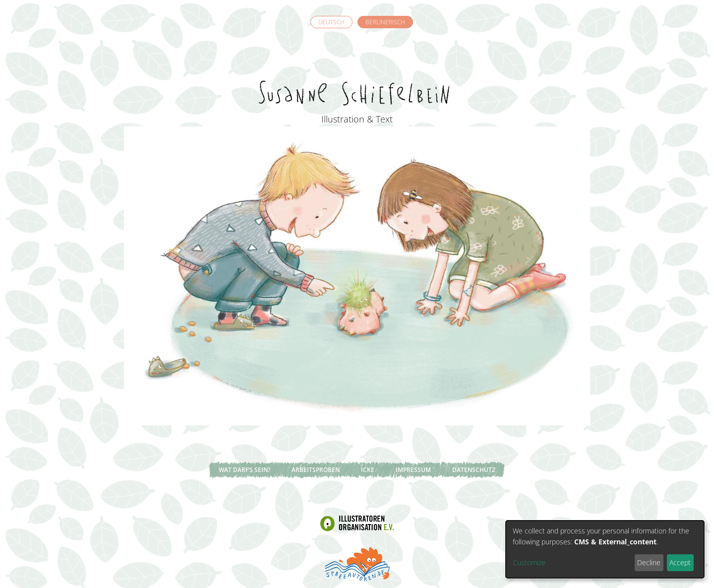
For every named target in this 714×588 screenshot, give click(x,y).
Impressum (413, 470)
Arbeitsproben (316, 470)
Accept (680, 562)
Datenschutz (474, 470)
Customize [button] (529, 562)
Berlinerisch (385, 22)
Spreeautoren (357, 563)
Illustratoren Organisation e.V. (357, 524)
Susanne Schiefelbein (357, 75)
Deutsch (331, 22)
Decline (649, 562)
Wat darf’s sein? (244, 470)
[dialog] (605, 549)
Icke (368, 470)
